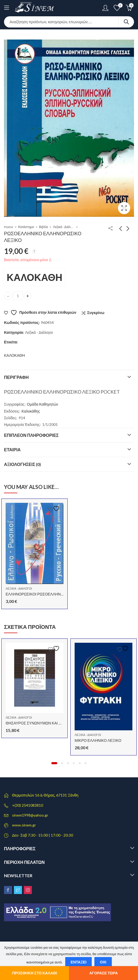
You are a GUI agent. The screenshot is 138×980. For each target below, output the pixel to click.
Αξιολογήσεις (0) (23, 464)
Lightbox (124, 208)
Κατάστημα (26, 227)
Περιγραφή (16, 377)
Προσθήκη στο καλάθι (34, 973)
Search (126, 22)
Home (9, 227)
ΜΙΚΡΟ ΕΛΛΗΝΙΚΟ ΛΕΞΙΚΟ (98, 740)
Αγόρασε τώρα (104, 973)
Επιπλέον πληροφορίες (31, 435)
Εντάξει (78, 962)
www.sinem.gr (24, 825)
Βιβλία (43, 227)
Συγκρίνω (96, 313)
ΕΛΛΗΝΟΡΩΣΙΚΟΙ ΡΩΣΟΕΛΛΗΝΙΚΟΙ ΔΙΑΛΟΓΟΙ (46, 594)
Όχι (103, 962)
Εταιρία (12, 450)
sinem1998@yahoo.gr (30, 815)
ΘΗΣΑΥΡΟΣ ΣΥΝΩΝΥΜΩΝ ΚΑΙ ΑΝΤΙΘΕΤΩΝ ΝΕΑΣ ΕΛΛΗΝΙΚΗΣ (60, 723)
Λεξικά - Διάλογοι (64, 227)
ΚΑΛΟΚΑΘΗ (34, 277)
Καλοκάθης (31, 411)
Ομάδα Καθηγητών (43, 404)
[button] (54, 763)
